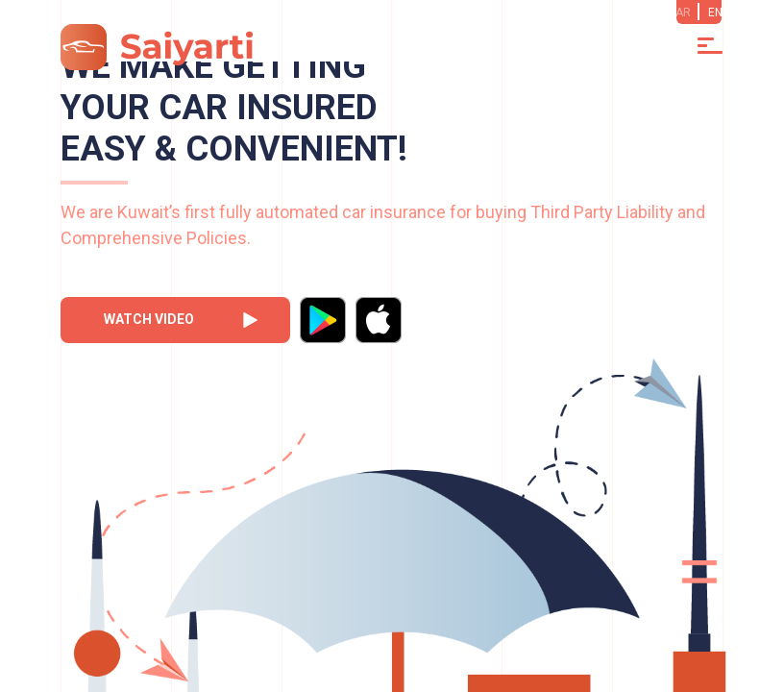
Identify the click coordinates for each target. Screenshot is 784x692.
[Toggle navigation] (710, 46)
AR (683, 12)
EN (715, 12)
